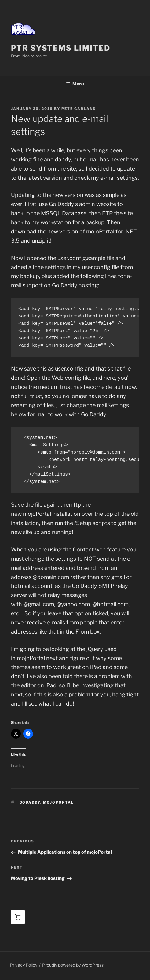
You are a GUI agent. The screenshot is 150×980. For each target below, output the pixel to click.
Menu (75, 84)
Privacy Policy (24, 965)
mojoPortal (59, 802)
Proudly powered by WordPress (73, 965)
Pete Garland (79, 109)
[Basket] (18, 917)
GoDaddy (30, 802)
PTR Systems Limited (60, 48)
